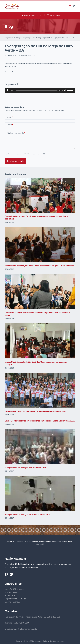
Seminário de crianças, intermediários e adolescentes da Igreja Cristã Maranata (39, 266)
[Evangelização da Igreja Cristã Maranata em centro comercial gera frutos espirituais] (40, 195)
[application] (40, 90)
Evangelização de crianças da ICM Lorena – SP (25, 468)
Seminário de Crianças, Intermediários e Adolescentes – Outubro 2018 (35, 411)
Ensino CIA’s (10, 595)
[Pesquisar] (74, 6)
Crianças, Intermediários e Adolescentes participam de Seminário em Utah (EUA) (40, 421)
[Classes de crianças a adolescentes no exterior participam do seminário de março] (40, 292)
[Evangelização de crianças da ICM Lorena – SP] (40, 447)
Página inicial (10, 38)
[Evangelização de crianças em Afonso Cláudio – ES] (40, 494)
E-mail (10, 125)
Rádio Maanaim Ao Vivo (31, 15)
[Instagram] (11, 574)
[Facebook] (6, 574)
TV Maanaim (53, 15)
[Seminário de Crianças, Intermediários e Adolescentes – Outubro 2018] (40, 390)
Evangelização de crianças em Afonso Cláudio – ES (27, 515)
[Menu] (70, 6)
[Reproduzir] (8, 90)
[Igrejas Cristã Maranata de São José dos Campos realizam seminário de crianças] (40, 341)
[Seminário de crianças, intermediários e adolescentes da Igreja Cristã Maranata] (40, 245)
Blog (18, 38)
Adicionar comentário (16, 133)
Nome (10, 117)
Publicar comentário (16, 161)
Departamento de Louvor (15, 599)
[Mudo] (65, 90)
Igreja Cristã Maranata (14, 589)
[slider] (37, 90)
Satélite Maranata (12, 602)
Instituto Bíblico (12, 592)
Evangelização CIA (28, 38)
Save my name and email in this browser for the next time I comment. (32, 154)
